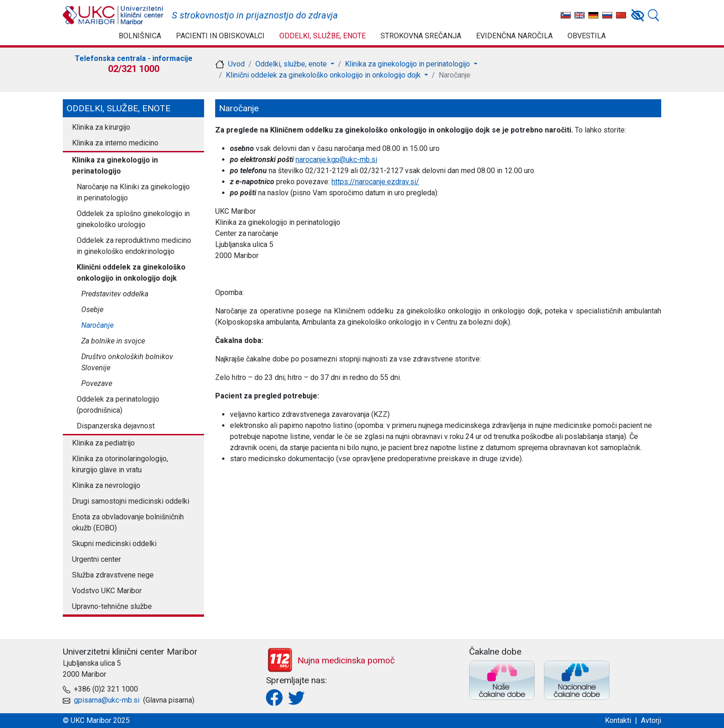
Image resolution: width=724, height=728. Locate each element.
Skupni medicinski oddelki (114, 544)
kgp (333, 159)
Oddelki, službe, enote (323, 36)
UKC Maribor (114, 15)
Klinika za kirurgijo (101, 127)
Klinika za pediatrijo (103, 443)
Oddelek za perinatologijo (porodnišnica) (118, 405)
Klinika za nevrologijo (106, 485)
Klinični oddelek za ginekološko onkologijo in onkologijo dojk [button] (324, 75)
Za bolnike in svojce (113, 341)
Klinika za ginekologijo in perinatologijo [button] (408, 64)
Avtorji (651, 720)
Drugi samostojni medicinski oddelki (131, 501)
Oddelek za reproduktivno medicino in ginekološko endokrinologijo (134, 246)
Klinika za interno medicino (115, 143)
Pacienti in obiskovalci (220, 36)
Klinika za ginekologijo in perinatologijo (115, 165)
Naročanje (97, 325)
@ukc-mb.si (358, 159)
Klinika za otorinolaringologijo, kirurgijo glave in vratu (120, 464)
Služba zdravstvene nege (113, 575)
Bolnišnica (140, 36)
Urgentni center (97, 559)
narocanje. (311, 159)
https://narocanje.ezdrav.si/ (375, 182)
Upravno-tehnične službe (112, 606)
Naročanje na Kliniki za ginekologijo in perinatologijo (133, 192)
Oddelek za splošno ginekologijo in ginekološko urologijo (133, 219)
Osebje (92, 310)
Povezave (97, 383)
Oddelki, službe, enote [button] (292, 64)
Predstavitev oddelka (115, 294)
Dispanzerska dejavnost (116, 426)
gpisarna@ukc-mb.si (107, 700)
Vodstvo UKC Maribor (107, 591)
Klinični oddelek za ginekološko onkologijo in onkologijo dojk (131, 273)
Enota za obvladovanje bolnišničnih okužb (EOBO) (128, 522)
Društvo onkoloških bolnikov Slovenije (127, 362)
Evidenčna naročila (514, 36)
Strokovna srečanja (421, 36)
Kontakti (618, 720)
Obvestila (587, 36)
